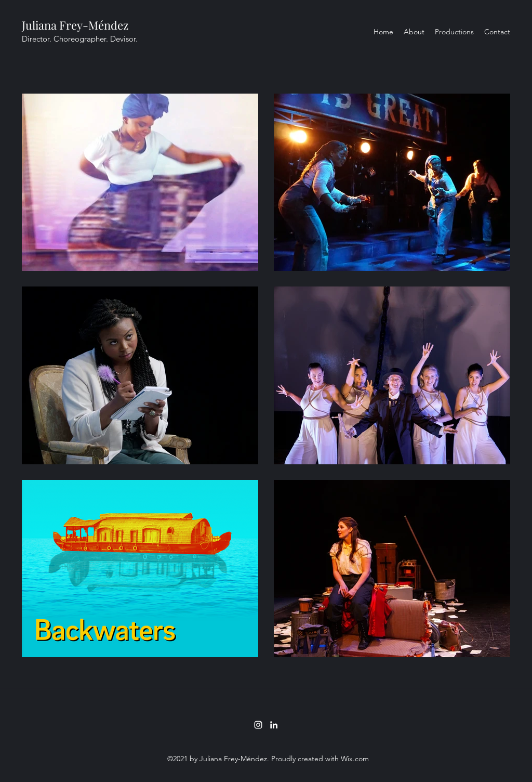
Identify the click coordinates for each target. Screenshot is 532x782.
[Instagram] (258, 725)
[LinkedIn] (274, 725)
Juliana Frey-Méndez (75, 25)
